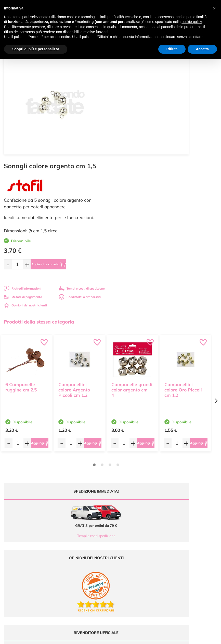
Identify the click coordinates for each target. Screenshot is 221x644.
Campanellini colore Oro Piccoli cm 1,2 (183, 271)
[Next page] (216, 285)
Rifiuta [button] (172, 49)
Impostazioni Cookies (185, 546)
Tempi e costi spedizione (55, 420)
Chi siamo (121, 536)
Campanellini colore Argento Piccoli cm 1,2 (74, 271)
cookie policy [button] (192, 22)
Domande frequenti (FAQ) (188, 521)
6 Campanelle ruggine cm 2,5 (21, 268)
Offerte (119, 526)
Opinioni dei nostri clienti (136, 189)
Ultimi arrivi (122, 521)
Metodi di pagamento (134, 181)
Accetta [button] (202, 49)
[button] (214, 8)
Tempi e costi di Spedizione (189, 531)
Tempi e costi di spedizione (193, 172)
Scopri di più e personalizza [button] (36, 49)
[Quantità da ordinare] (128, 148)
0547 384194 (76, 539)
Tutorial (120, 531)
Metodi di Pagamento (185, 526)
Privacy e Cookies (182, 541)
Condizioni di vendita (184, 536)
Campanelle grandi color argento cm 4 (132, 271)
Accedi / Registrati (127, 541)
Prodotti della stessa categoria (39, 206)
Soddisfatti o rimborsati (191, 181)
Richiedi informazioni (133, 172)
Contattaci (122, 546)
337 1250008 (76, 554)
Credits (181, 637)
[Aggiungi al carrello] (166, 148)
